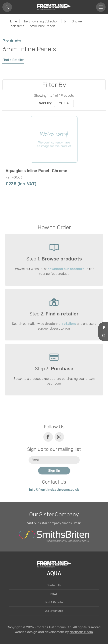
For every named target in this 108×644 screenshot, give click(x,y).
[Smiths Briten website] (54, 536)
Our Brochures (54, 611)
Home (13, 21)
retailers (69, 324)
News (54, 594)
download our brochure (66, 269)
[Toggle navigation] (101, 7)
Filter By (54, 85)
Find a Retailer (13, 60)
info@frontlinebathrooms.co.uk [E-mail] (54, 490)
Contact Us (54, 585)
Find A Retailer (54, 602)
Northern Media (81, 632)
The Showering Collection (40, 21)
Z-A (64, 103)
